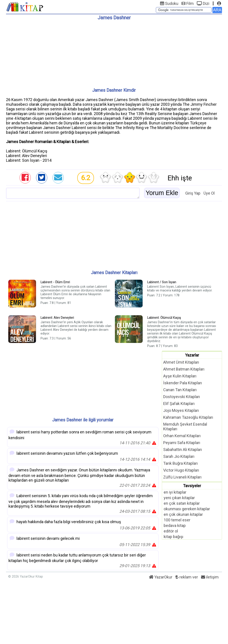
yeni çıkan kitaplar (179, 498)
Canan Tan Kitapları (180, 390)
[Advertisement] (114, 52)
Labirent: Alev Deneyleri (57, 318)
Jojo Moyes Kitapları (181, 410)
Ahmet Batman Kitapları (184, 369)
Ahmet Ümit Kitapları (181, 362)
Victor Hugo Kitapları (181, 470)
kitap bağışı (173, 537)
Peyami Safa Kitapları (182, 443)
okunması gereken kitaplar (187, 509)
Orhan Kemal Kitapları (182, 436)
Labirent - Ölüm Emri (55, 282)
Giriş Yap (193, 193)
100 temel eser (177, 520)
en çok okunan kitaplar (183, 514)
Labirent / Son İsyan (162, 282)
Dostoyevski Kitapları (182, 397)
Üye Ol (209, 193)
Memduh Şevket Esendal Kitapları (185, 427)
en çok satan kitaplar (182, 503)
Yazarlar (192, 355)
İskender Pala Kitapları (183, 383)
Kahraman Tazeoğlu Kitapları (188, 417)
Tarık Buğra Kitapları (180, 463)
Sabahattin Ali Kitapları (183, 450)
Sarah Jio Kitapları (179, 456)
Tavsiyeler (192, 486)
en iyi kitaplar (175, 492)
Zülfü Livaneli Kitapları (182, 477)
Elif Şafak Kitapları (179, 404)
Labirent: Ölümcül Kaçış (164, 318)
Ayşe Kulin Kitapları (180, 376)
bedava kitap (175, 525)
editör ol (171, 531)
